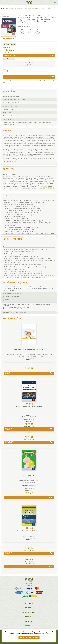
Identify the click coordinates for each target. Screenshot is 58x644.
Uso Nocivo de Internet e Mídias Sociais (29, 531)
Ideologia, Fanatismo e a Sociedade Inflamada (29, 407)
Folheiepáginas (32, 404)
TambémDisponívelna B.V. (30, 404)
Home (3, 9)
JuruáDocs (28, 621)
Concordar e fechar (29, 637)
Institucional (28, 603)
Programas (28, 617)
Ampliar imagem (9, 38)
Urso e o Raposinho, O (29, 475)
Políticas (28, 608)
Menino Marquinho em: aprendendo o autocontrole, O (29, 349)
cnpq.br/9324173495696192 (46, 188)
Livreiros (28, 626)
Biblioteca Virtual (28, 612)
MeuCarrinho (51, 2)
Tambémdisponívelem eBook (27, 404)
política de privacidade (44, 634)
